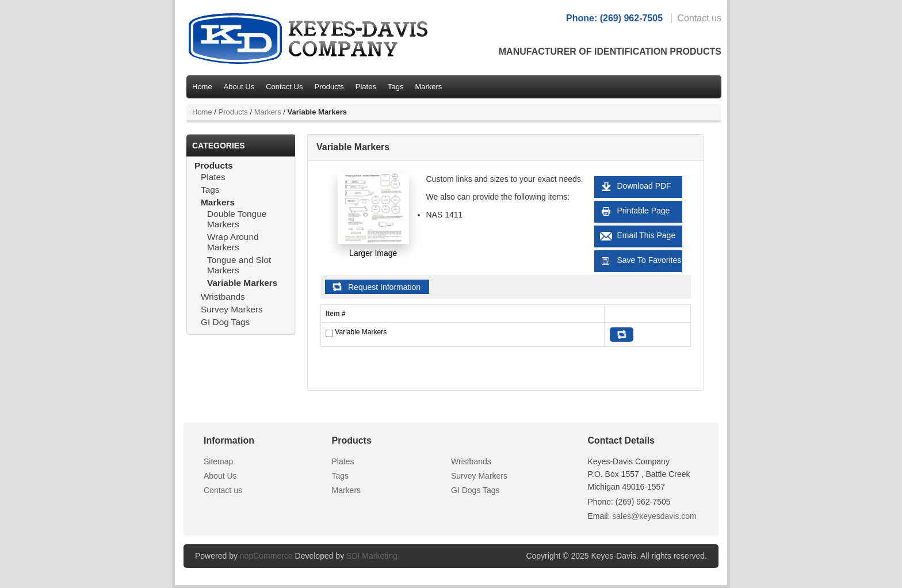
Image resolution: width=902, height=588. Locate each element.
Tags (395, 87)
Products (329, 87)
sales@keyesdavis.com (654, 516)
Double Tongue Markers (237, 219)
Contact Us (284, 87)
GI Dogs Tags (475, 490)
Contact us (700, 18)
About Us (239, 87)
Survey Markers (232, 309)
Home (202, 87)
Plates (366, 87)
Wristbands (223, 297)
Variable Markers (242, 283)
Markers (428, 87)
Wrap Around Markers (233, 242)
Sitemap (218, 461)
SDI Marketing (372, 556)
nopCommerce (266, 556)
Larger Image (373, 253)
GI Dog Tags (225, 322)
